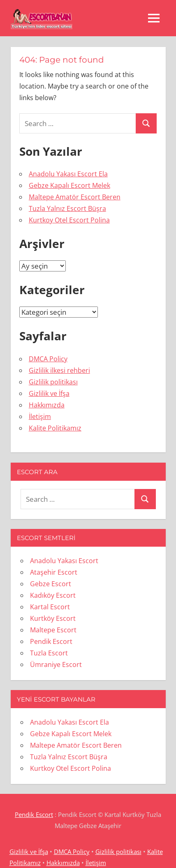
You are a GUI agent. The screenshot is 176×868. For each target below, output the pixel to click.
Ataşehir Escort (54, 572)
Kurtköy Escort (53, 618)
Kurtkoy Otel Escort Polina (69, 220)
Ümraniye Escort (56, 664)
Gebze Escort (51, 584)
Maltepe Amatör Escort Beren (75, 197)
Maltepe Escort (53, 630)
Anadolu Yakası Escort (64, 561)
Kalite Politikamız (55, 428)
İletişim (40, 416)
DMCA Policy (48, 359)
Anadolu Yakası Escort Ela (68, 174)
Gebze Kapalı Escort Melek (69, 185)
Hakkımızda (47, 405)
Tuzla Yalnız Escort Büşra (67, 208)
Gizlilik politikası (53, 382)
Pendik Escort (51, 641)
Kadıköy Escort (53, 595)
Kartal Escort (50, 607)
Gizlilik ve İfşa (49, 393)
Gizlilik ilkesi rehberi (59, 370)
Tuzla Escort (49, 653)
